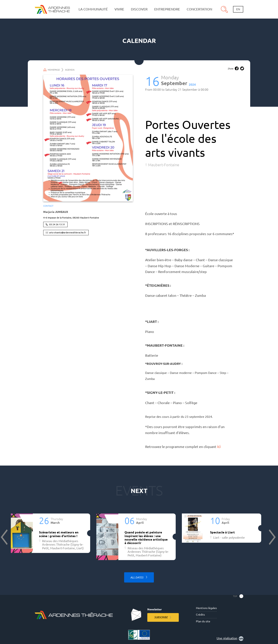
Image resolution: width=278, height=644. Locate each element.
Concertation (199, 9)
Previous (5, 537)
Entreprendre (167, 9)
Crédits (200, 615)
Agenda (70, 70)
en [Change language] (238, 9)
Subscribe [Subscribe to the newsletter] (161, 617)
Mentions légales (206, 608)
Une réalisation (230, 639)
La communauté (93, 9)
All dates (137, 577)
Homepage (53, 70)
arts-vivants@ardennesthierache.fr (68, 232)
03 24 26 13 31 (57, 224)
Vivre (119, 9)
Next (272, 537)
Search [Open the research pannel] (224, 9)
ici (219, 447)
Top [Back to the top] (235, 596)
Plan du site (203, 621)
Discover (139, 9)
